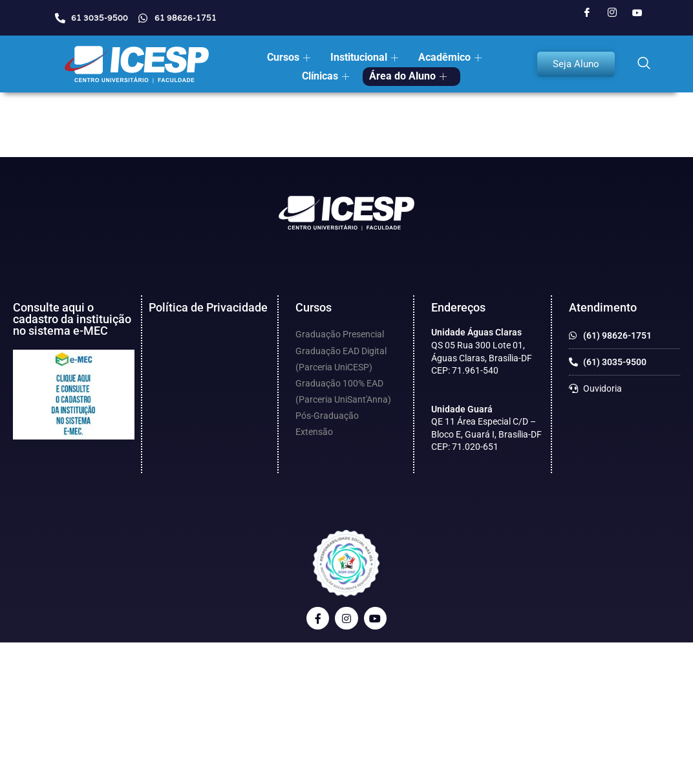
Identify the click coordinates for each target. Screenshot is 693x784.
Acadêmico (450, 57)
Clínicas (325, 76)
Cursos (289, 57)
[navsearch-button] (644, 64)
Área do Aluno (408, 76)
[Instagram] (612, 13)
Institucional (364, 57)
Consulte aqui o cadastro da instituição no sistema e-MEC (72, 319)
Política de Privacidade (208, 307)
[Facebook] (587, 13)
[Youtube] (637, 13)
